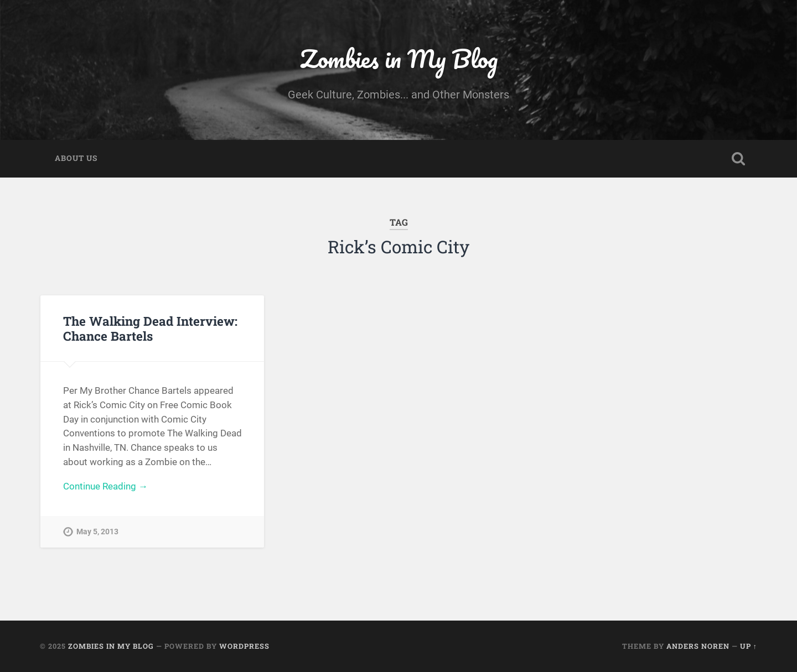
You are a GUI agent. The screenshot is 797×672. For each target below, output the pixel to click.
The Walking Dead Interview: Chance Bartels (150, 328)
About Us (76, 158)
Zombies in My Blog (399, 58)
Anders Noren (698, 646)
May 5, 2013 (97, 532)
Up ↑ (749, 646)
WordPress (244, 646)
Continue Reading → (105, 486)
